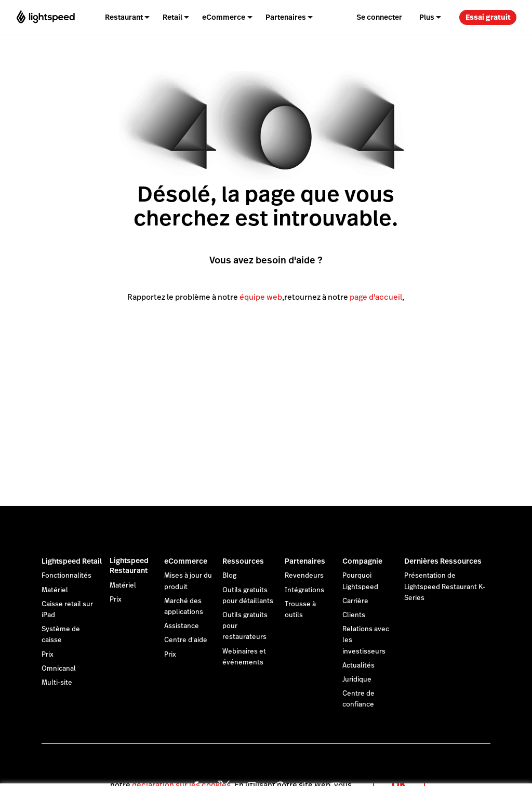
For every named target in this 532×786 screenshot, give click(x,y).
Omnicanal (59, 669)
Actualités (358, 665)
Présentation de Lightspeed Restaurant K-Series (445, 587)
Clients (354, 615)
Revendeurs (304, 576)
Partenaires (305, 561)
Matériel (55, 590)
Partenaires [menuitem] (286, 17)
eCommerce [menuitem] (224, 17)
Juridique (357, 680)
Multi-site (57, 683)
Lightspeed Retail (72, 561)
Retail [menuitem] (172, 17)
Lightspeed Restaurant (129, 566)
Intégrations (304, 590)
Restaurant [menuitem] (124, 17)
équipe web (261, 297)
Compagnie (362, 561)
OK (399, 772)
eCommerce (186, 561)
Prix (48, 655)
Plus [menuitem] (427, 17)
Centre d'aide (186, 640)
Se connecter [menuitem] (379, 17)
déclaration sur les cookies (181, 773)
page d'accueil (376, 297)
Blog (229, 576)
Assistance (182, 626)
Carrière (355, 601)
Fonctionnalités (66, 576)
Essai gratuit (488, 17)
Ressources (243, 561)
